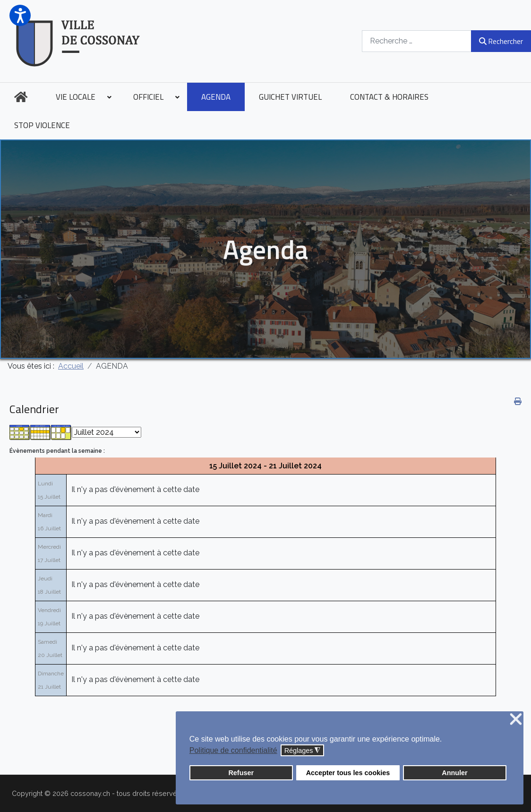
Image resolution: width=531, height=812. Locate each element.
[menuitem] (21, 97)
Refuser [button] (241, 773)
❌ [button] (516, 720)
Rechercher (501, 41)
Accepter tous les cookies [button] (348, 773)
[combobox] (417, 41)
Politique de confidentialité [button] (233, 750)
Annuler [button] (454, 773)
